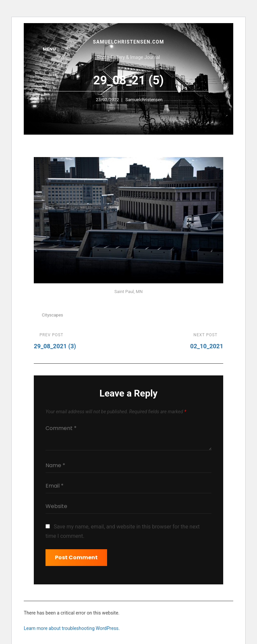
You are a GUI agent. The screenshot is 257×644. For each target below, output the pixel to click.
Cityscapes (53, 315)
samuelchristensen (144, 100)
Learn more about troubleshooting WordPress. (72, 628)
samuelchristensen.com (129, 42)
